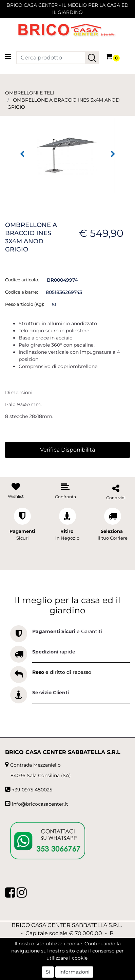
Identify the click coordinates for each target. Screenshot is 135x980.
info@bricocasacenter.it (40, 804)
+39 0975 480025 (32, 790)
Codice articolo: (22, 280)
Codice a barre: (22, 292)
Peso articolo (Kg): (25, 304)
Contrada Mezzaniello (35, 765)
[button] (92, 58)
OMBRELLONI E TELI (30, 93)
